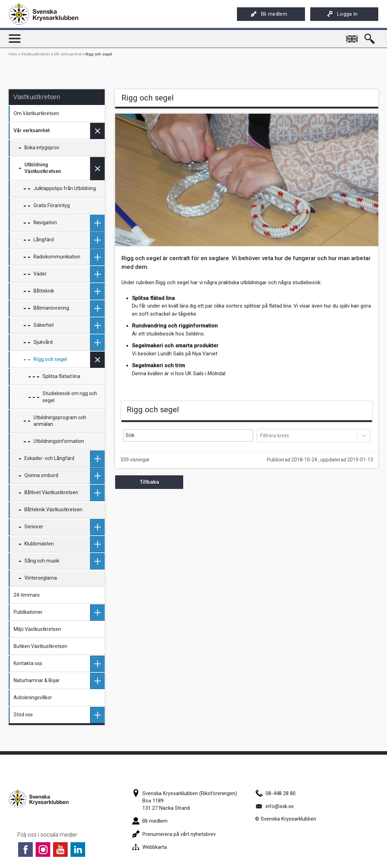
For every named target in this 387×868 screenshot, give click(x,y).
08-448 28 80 (275, 793)
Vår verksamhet (68, 54)
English (353, 36)
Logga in (342, 14)
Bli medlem (269, 14)
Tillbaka (149, 482)
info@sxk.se (274, 806)
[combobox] (261, 436)
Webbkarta (149, 847)
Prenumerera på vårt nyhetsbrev (174, 834)
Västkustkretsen (36, 54)
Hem (13, 54)
